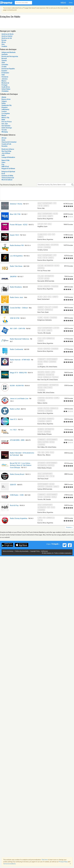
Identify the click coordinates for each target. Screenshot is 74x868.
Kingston (5, 107)
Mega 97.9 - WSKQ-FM (18, 373)
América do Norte (7, 34)
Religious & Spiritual (8, 172)
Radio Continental (17, 349)
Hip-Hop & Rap (6, 151)
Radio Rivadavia (16, 287)
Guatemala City (6, 105)
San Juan (5, 124)
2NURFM (13, 277)
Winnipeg (5, 132)
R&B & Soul (5, 166)
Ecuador (4, 71)
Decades (4, 146)
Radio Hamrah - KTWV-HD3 (20, 360)
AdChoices (45, 551)
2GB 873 (13, 485)
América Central (7, 36)
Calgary (4, 101)
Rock (3, 174)
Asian (3, 140)
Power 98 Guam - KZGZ (19, 225)
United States (6, 89)
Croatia (4, 67)
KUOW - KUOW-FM (17, 386)
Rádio (63, 3)
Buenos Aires (6, 99)
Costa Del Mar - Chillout (19, 308)
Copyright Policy (35, 551)
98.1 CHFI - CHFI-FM (17, 329)
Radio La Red (15, 409)
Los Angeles (6, 114)
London (4, 111)
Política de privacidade (22, 551)
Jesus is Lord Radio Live (19, 399)
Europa (4, 40)
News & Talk (5, 160)
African (4, 138)
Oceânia (4, 46)
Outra (3, 162)
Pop (3, 164)
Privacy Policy (63, 862)
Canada (4, 61)
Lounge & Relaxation (8, 157)
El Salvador (5, 73)
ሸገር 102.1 (13, 430)
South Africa (6, 87)
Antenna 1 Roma (16, 204)
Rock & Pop (14, 505)
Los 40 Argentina (16, 256)
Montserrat (5, 83)
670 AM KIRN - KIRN (17, 440)
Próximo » (69, 527)
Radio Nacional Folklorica (19, 339)
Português (56, 544)
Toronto (4, 130)
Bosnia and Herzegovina (10, 56)
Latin (3, 155)
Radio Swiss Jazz (17, 297)
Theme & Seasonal (8, 178)
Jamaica (4, 79)
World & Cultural (7, 180)
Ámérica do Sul (7, 38)
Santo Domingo (7, 128)
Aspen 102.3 (14, 235)
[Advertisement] (28, 196)
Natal (3, 120)
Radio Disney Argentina (19, 518)
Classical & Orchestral (9, 142)
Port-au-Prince (7, 122)
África (4, 42)
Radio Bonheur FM (17, 245)
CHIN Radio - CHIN (17, 495)
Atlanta (4, 97)
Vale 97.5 (13, 419)
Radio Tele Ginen (16, 266)
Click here (45, 860)
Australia (5, 54)
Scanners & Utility (7, 176)
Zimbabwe (5, 91)
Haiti (3, 75)
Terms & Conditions (9, 864)
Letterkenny (5, 109)
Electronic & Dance (8, 149)
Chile (3, 63)
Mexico (4, 81)
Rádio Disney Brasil (17, 474)
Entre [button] (71, 3)
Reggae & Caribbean (8, 169)
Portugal (4, 85)
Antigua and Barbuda (8, 52)
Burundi (4, 58)
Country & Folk (6, 144)
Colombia (5, 65)
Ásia (3, 44)
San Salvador (6, 126)
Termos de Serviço (8, 551)
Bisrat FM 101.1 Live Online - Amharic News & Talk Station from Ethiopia (21, 465)
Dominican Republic (8, 69)
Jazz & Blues (6, 153)
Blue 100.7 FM (15, 214)
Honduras (5, 77)
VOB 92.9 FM (15, 318)
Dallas (4, 103)
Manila (4, 116)
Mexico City (5, 118)
